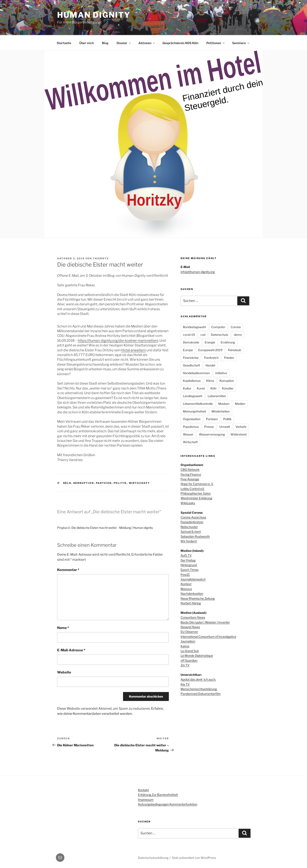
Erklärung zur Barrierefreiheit (158, 795)
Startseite (64, 43)
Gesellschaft (191, 365)
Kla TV (185, 684)
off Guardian (189, 660)
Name (63, 628)
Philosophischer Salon (196, 493)
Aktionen (147, 43)
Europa (188, 350)
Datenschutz (220, 335)
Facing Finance (191, 474)
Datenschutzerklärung (153, 858)
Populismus (191, 427)
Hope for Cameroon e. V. (197, 484)
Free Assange (190, 479)
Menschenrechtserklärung (199, 689)
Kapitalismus (192, 381)
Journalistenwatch (193, 579)
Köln (67, 483)
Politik (120, 483)
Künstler (228, 388)
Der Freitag (188, 560)
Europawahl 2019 (210, 350)
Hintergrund (189, 565)
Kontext (186, 584)
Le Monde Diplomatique (197, 655)
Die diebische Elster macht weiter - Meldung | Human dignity (112, 528)
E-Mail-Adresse (71, 650)
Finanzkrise (191, 358)
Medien (240, 404)
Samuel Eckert (191, 531)
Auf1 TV (186, 555)
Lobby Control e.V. (193, 489)
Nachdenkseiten (192, 593)
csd (203, 335)
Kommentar (68, 570)
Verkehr (241, 427)
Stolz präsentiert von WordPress (194, 858)
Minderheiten (221, 411)
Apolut (198, 679)
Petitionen (216, 43)
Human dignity (94, 15)
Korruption (84, 483)
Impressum (146, 800)
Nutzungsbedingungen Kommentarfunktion (168, 804)
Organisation (192, 419)
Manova (186, 589)
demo (238, 335)
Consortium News (193, 617)
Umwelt (225, 427)
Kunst (201, 388)
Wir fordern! (189, 541)
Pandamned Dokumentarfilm (201, 694)
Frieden (229, 358)
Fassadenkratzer (192, 522)
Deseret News (190, 627)
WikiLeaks (188, 503)
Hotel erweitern (134, 350)
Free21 (185, 575)
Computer (218, 327)
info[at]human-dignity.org (198, 272)
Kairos (185, 646)
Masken (224, 404)
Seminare (241, 43)
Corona (236, 327)
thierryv (101, 258)
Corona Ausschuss (193, 517)
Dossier (124, 43)
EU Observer (189, 632)
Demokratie (191, 342)
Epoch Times (190, 570)
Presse (209, 427)
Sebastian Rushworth (195, 536)
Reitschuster (189, 527)
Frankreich (211, 358)
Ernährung (228, 342)
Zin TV (185, 665)
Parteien (104, 483)
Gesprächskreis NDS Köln (180, 43)
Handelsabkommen (196, 373)
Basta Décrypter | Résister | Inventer (205, 622)
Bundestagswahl (194, 327)
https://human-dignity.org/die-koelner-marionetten (118, 341)
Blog (105, 43)
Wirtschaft (139, 483)
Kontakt (143, 790)
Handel (210, 365)
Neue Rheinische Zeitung (198, 598)
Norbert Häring (191, 603)
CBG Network (190, 469)
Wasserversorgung (212, 434)
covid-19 (189, 335)
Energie (210, 342)
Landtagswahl (193, 396)
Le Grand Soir (190, 651)
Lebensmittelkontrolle (198, 404)
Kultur (187, 388)
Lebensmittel (217, 396)
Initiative (221, 373)
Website (64, 672)
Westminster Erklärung (196, 498)
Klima (210, 381)
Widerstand (238, 434)
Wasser (188, 434)
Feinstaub (235, 350)
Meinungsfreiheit (194, 411)
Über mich (87, 43)
